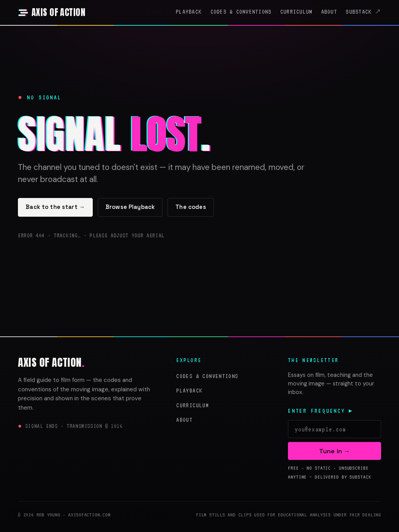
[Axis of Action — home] (52, 12)
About (329, 12)
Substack (358, 12)
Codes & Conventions (241, 12)
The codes (191, 207)
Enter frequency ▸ (321, 411)
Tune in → (335, 451)
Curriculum (296, 12)
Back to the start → (55, 207)
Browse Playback (130, 207)
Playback (189, 12)
